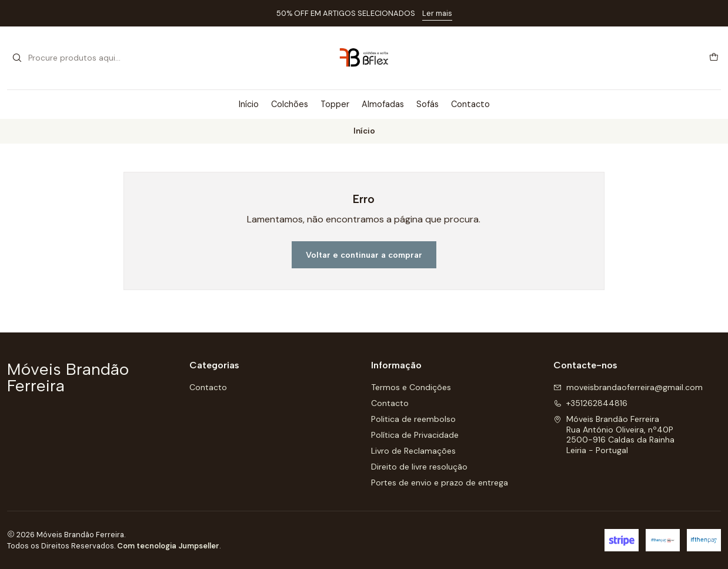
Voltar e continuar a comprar (364, 255)
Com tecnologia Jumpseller (168, 546)
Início (249, 104)
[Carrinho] (714, 58)
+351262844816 (590, 403)
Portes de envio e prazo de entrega (440, 483)
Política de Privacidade (415, 435)
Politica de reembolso (413, 419)
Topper (335, 104)
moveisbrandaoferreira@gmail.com (628, 387)
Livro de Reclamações (413, 451)
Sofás (428, 104)
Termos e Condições (411, 387)
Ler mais (437, 13)
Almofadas (383, 104)
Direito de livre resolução (419, 467)
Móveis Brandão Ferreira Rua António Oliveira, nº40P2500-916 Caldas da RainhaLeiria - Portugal (614, 435)
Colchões (290, 104)
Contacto (470, 104)
